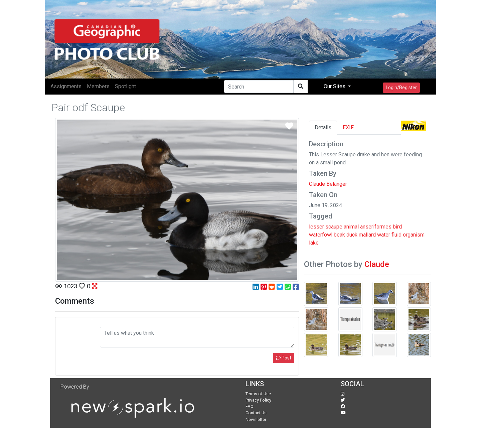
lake (314, 243)
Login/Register (401, 88)
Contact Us (256, 413)
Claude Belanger (328, 184)
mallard (367, 235)
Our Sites (335, 86)
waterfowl (321, 235)
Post (284, 358)
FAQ (250, 406)
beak (339, 235)
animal (351, 227)
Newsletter (256, 419)
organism (414, 235)
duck (352, 235)
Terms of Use (258, 394)
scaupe (334, 227)
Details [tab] (323, 127)
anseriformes (376, 227)
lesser (316, 227)
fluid (396, 235)
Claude (377, 264)
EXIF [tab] (348, 127)
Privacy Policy (258, 400)
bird (397, 227)
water (384, 235)
